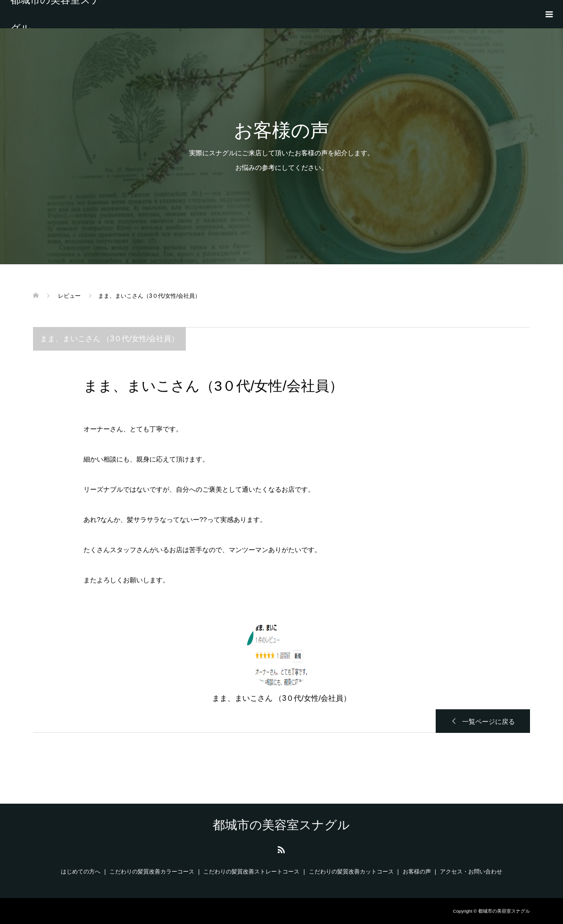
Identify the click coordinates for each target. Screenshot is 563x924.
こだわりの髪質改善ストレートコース (251, 872)
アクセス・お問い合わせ (471, 872)
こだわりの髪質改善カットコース (351, 872)
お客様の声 (417, 872)
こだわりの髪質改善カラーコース (152, 872)
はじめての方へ (81, 872)
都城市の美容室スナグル (56, 14)
